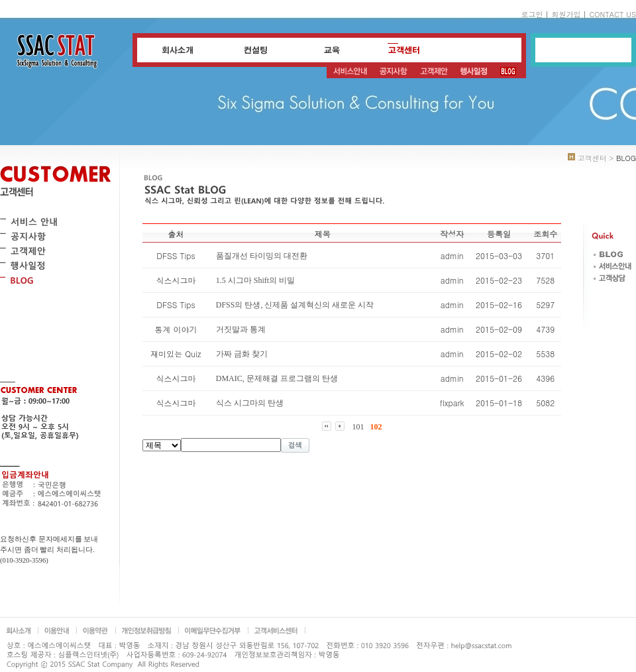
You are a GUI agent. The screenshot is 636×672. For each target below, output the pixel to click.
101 (358, 427)
